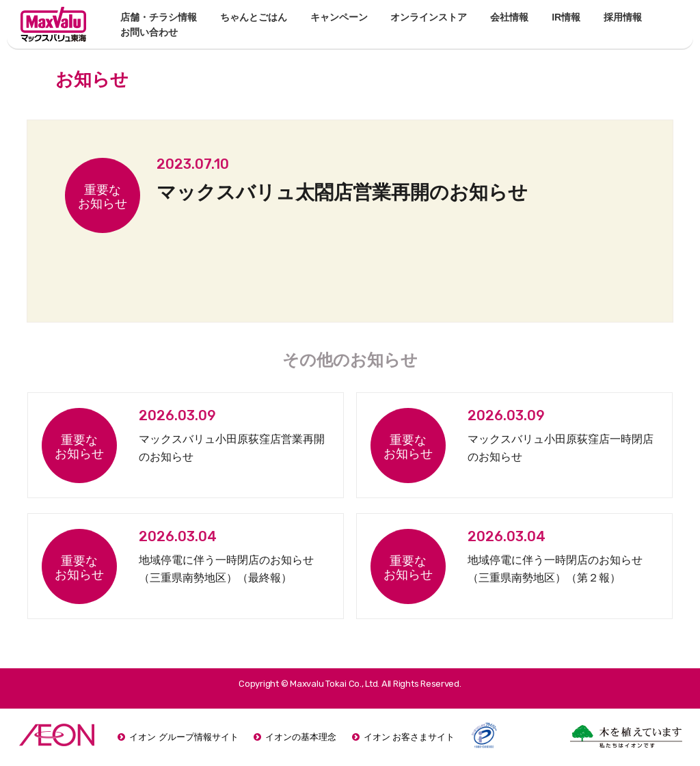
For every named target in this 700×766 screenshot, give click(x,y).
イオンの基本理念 (301, 737)
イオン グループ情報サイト (184, 737)
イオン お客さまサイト (409, 737)
